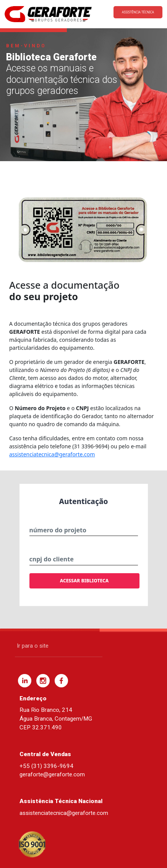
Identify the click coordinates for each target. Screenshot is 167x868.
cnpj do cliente (52, 559)
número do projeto (58, 530)
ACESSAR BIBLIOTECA (84, 581)
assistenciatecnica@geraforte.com (52, 454)
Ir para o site (33, 646)
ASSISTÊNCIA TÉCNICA (138, 12)
